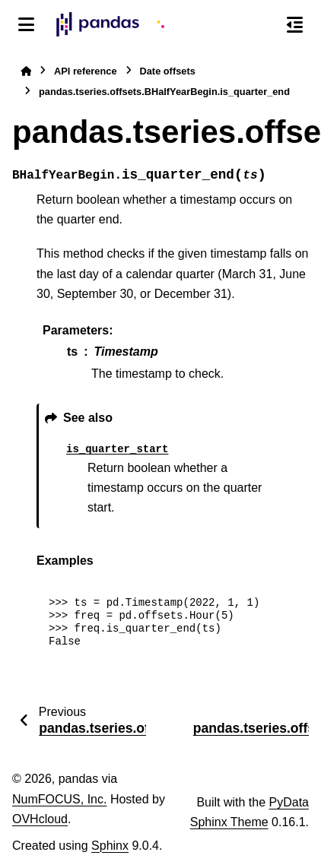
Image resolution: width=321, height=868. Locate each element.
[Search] (262, 25)
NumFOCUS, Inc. (59, 799)
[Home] (26, 71)
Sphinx (110, 846)
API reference (86, 71)
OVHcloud (40, 819)
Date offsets (168, 71)
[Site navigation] (26, 24)
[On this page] (295, 24)
